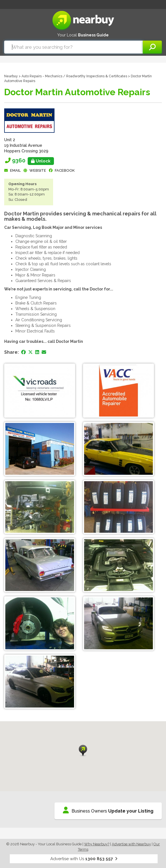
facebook (65, 170)
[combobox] (73, 47)
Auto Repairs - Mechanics (42, 76)
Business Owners (108, 810)
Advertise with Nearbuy (131, 844)
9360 (33, 160)
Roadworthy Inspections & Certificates (97, 76)
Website (38, 170)
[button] (83, 751)
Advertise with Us (84, 859)
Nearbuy (11, 76)
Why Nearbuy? (97, 844)
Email (15, 170)
